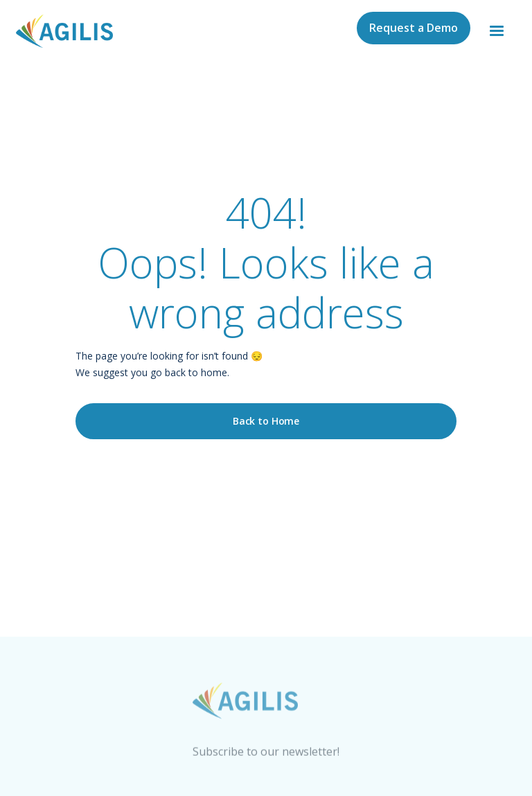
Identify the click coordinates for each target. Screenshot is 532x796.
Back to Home (266, 421)
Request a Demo (414, 28)
